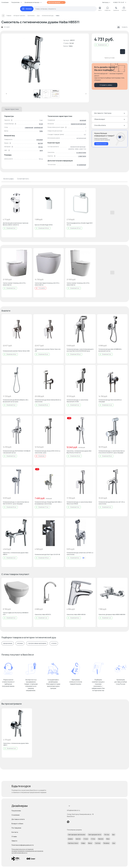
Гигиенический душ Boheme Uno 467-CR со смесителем (112, 503)
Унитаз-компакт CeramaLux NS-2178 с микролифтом (78, 284)
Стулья (86, 839)
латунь (41, 147)
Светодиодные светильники (77, 835)
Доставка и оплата (18, 819)
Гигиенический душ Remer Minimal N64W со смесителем (48, 401)
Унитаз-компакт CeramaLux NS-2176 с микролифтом (14, 284)
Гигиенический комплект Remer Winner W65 (16, 351)
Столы (93, 839)
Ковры (83, 843)
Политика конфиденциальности (23, 845)
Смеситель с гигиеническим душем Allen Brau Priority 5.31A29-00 (79, 452)
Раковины (106, 843)
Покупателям (16, 811)
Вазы (108, 839)
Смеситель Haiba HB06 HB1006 (76, 614)
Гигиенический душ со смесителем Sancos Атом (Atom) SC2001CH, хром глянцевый (112, 452)
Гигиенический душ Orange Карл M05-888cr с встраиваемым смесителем (48, 503)
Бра (113, 835)
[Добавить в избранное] (29, 191)
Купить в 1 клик (110, 58)
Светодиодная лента (95, 835)
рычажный (83, 120)
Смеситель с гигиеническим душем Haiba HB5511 (16, 744)
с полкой (54, 643)
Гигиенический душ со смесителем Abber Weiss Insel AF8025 (79, 503)
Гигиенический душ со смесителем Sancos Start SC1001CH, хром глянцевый (16, 503)
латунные (20, 643)
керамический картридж (78, 124)
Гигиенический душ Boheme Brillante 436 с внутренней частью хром (16, 401)
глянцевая (40, 140)
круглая (40, 143)
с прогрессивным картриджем (37, 643)
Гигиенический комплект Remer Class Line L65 (48, 350)
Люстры (107, 835)
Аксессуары (8, 179)
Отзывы (14, 836)
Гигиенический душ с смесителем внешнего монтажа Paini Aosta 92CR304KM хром (80, 350)
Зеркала (101, 839)
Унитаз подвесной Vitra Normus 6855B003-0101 (16, 614)
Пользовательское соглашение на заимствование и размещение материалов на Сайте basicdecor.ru (27, 851)
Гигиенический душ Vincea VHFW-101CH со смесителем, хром (48, 452)
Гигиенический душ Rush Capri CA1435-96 (47, 554)
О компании (5, 2)
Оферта (14, 841)
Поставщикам (16, 828)
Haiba (71, 46)
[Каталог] (27, 9)
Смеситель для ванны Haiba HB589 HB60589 (112, 614)
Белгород (106, 2)
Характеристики (12, 109)
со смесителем (81, 153)
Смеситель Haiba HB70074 (43, 614)
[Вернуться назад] (3, 16)
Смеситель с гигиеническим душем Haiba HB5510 (16, 554)
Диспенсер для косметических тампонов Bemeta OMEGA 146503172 (15, 224)
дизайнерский (38, 127)
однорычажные (8, 643)
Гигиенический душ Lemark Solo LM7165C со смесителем (80, 554)
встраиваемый (81, 165)
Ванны (90, 843)
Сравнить (122, 27)
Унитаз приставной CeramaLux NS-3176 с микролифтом (47, 284)
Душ (114, 843)
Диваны (70, 839)
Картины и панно (73, 843)
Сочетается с (23, 179)
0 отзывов (7, 27)
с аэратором (82, 156)
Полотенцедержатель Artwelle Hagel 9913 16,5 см (80, 224)
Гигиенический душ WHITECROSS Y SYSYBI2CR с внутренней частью (17, 452)
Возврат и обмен (17, 824)
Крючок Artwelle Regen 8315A (44, 225)
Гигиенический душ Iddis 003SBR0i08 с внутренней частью (110, 350)
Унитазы (98, 843)
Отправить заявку (106, 85)
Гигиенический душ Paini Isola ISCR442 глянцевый (110, 401)
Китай (41, 124)
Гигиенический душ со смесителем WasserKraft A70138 (77, 401)
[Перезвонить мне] (110, 139)
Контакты (15, 832)
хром (41, 150)
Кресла (78, 839)
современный (29, 127)
